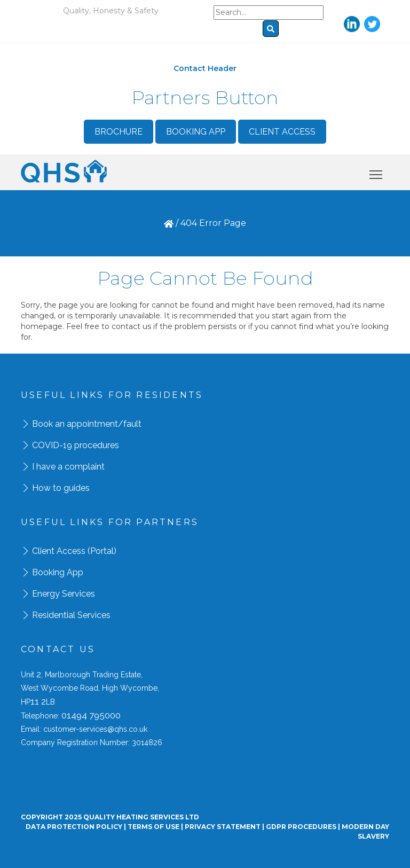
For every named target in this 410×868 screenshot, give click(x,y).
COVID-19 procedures (76, 445)
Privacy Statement (223, 827)
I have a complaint (68, 467)
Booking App (196, 132)
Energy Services (64, 594)
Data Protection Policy (74, 827)
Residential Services (71, 615)
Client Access (282, 132)
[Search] (269, 13)
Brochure (119, 132)
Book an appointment (75, 424)
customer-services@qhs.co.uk (95, 729)
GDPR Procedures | (304, 827)
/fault (130, 424)
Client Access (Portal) (74, 551)
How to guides (61, 488)
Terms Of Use (153, 827)
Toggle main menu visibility (377, 173)
